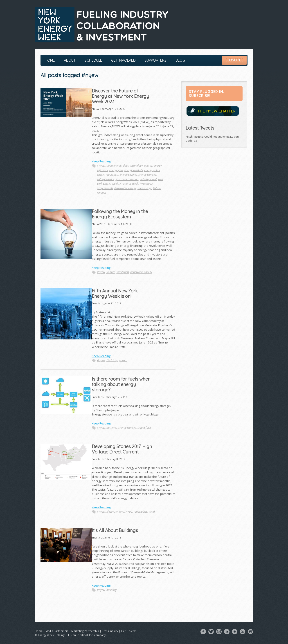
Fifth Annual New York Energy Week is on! (115, 293)
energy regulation (108, 175)
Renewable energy (125, 188)
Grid (122, 512)
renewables (141, 512)
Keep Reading (101, 161)
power (123, 360)
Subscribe (234, 60)
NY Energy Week (129, 184)
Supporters (156, 60)
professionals (105, 188)
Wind (152, 512)
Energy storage (147, 175)
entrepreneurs (106, 179)
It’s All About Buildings (115, 530)
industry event (148, 179)
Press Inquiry (110, 631)
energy (148, 166)
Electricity (112, 360)
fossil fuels (123, 272)
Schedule (93, 60)
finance (111, 272)
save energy (145, 188)
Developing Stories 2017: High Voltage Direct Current (122, 449)
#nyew (101, 166)
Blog (180, 60)
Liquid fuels (144, 428)
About (70, 60)
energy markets (134, 170)
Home (50, 60)
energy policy (152, 170)
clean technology (133, 166)
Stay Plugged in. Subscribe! (207, 94)
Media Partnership (57, 631)
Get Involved (123, 60)
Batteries (112, 428)
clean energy (114, 166)
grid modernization (127, 179)
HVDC (129, 512)
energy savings (128, 175)
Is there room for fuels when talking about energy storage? (121, 384)
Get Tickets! (128, 631)
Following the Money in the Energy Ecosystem (120, 214)
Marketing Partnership (85, 631)
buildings (112, 590)
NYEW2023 (146, 184)
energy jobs (116, 170)
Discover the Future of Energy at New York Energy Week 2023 (120, 96)
